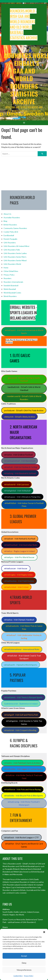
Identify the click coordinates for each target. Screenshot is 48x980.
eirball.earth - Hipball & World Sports (21, 665)
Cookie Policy (18, 976)
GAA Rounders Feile (12, 250)
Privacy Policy (29, 976)
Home (6, 268)
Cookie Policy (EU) (11, 232)
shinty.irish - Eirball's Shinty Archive (20, 417)
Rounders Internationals (13, 282)
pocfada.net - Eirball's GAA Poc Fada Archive (24, 410)
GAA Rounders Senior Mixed (15, 260)
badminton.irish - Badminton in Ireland (21, 704)
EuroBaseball (9, 235)
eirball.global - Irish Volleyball (17, 491)
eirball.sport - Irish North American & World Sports (24, 332)
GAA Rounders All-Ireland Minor (17, 246)
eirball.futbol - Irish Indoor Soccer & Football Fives (24, 505)
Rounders (7, 278)
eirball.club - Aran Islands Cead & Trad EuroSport (24, 657)
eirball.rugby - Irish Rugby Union (18, 575)
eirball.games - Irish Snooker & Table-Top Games (24, 722)
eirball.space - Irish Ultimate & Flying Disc (22, 497)
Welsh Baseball (10, 289)
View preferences (24, 970)
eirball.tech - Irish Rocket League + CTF (21, 837)
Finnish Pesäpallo (10, 239)
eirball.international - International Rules (22, 649)
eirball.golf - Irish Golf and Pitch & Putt (21, 715)
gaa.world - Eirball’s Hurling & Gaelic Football (24, 379)
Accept (24, 956)
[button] (44, 932)
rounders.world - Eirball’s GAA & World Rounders (24, 398)
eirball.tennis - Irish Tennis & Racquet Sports (23, 697)
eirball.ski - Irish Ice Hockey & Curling (21, 467)
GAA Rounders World (12, 264)
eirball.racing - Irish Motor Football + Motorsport (24, 803)
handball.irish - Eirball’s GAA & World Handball (24, 389)
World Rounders (10, 296)
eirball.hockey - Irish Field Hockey (19, 581)
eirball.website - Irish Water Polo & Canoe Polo (24, 627)
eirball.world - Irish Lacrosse (17, 484)
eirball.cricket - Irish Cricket (16, 587)
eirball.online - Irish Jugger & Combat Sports (24, 769)
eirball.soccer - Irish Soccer (16, 568)
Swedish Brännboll (11, 285)
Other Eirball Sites (11, 271)
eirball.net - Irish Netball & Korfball (20, 539)
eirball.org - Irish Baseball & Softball (20, 473)
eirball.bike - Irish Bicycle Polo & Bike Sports (24, 795)
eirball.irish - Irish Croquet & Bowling (20, 730)
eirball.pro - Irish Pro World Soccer (19, 557)
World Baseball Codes (12, 293)
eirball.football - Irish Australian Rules (21, 545)
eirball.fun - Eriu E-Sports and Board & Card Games (24, 845)
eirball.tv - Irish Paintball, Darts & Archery (22, 763)
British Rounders (10, 225)
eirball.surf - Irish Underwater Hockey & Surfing (24, 637)
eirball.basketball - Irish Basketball (20, 461)
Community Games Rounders (15, 228)
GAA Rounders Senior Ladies (15, 253)
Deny (24, 963)
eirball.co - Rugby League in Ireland (19, 551)
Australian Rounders (12, 217)
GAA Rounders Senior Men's (15, 257)
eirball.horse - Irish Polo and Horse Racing (22, 789)
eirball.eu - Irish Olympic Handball (19, 620)
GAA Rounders (10, 243)
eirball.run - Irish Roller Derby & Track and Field (24, 777)
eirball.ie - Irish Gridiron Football (18, 455)
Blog (5, 221)
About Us (7, 214)
